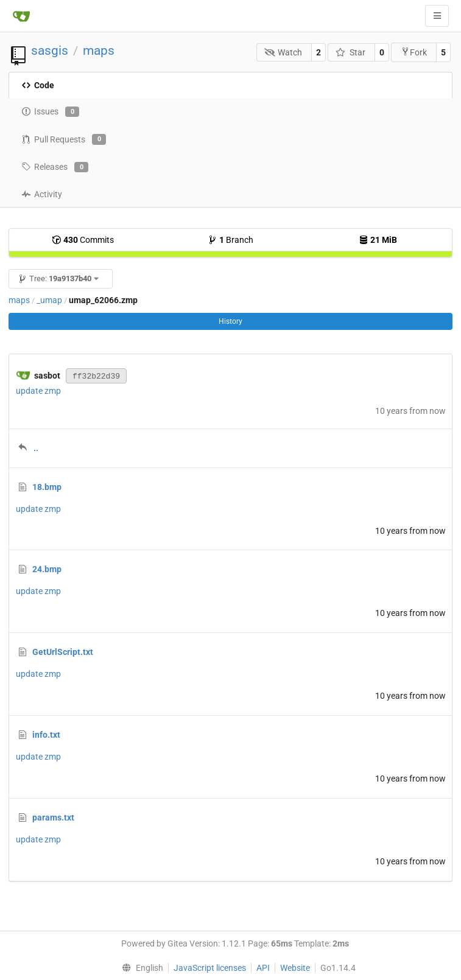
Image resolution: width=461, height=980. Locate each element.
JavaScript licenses (210, 968)
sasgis (50, 51)
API (263, 968)
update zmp (38, 391)
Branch (230, 240)
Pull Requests (64, 139)
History (230, 321)
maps (99, 51)
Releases (55, 167)
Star (350, 52)
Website (295, 968)
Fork (414, 52)
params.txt (53, 817)
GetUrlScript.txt (63, 652)
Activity (42, 194)
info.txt (46, 735)
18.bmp (47, 487)
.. (36, 448)
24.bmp (47, 569)
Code (38, 85)
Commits (83, 240)
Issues (50, 112)
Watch (283, 52)
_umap (49, 300)
